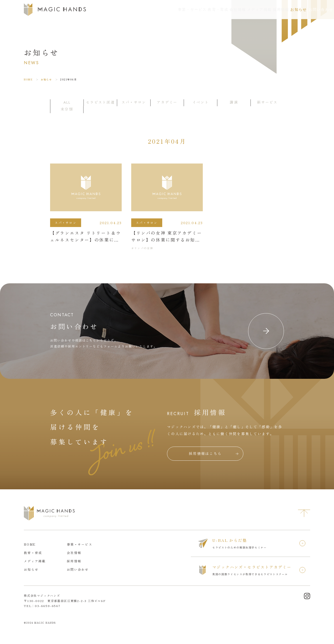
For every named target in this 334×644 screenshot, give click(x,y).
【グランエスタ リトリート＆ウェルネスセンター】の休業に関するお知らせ (85, 240)
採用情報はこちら (205, 453)
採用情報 (251, 9)
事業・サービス (138, 9)
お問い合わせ (312, 9)
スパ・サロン (66, 223)
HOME (28, 79)
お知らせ (275, 9)
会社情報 (196, 9)
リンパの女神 (144, 248)
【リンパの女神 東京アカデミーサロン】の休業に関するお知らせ (167, 240)
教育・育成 (170, 9)
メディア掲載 (224, 9)
